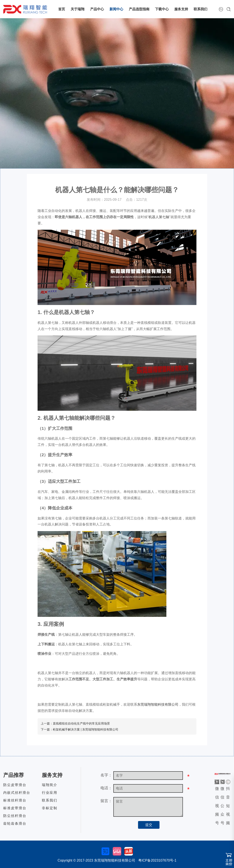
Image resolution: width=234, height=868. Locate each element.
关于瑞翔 (77, 9)
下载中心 (162, 9)
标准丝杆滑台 (15, 800)
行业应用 (50, 793)
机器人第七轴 (159, 217)
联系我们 (201, 9)
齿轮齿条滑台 (15, 823)
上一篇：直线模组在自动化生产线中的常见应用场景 (75, 723)
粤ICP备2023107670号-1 (157, 860)
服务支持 (181, 9)
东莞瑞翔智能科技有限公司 (158, 704)
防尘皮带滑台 (15, 785)
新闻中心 (116, 9)
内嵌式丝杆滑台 (17, 793)
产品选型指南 (139, 9)
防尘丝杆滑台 (15, 816)
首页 (62, 9)
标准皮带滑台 (15, 808)
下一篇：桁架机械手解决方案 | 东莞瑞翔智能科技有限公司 (80, 729)
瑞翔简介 (50, 785)
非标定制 (50, 808)
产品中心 (97, 9)
